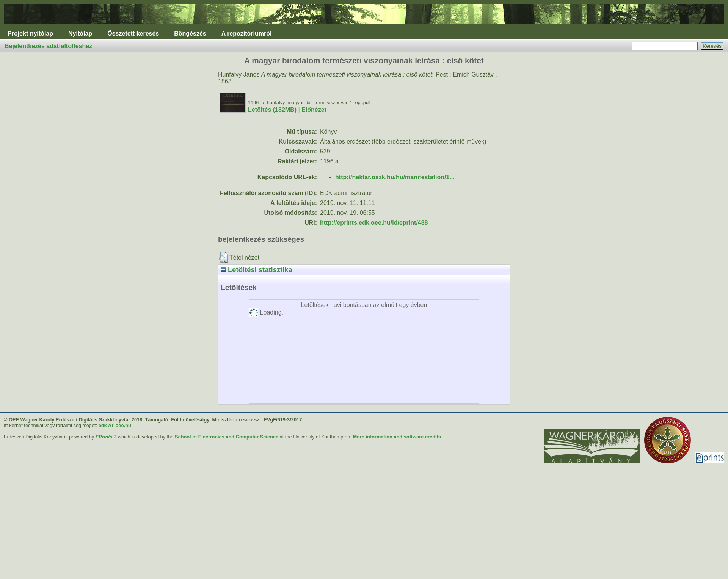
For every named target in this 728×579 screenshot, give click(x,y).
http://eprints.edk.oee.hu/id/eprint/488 (374, 223)
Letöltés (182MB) (272, 110)
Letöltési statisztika (257, 270)
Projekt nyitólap (30, 34)
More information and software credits (397, 437)
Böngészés (190, 34)
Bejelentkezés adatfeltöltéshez (48, 46)
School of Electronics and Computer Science (227, 437)
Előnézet (314, 110)
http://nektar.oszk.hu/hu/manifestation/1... (395, 177)
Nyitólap (80, 34)
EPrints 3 (106, 437)
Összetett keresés (133, 34)
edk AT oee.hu (115, 425)
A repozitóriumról (247, 34)
